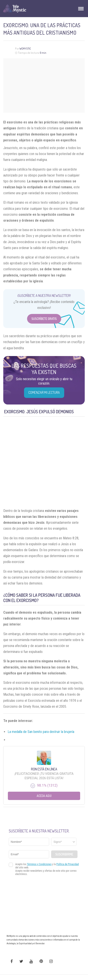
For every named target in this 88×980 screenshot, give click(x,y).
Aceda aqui (44, 796)
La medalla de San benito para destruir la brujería (41, 732)
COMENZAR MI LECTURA (44, 392)
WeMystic (25, 49)
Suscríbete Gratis (44, 319)
